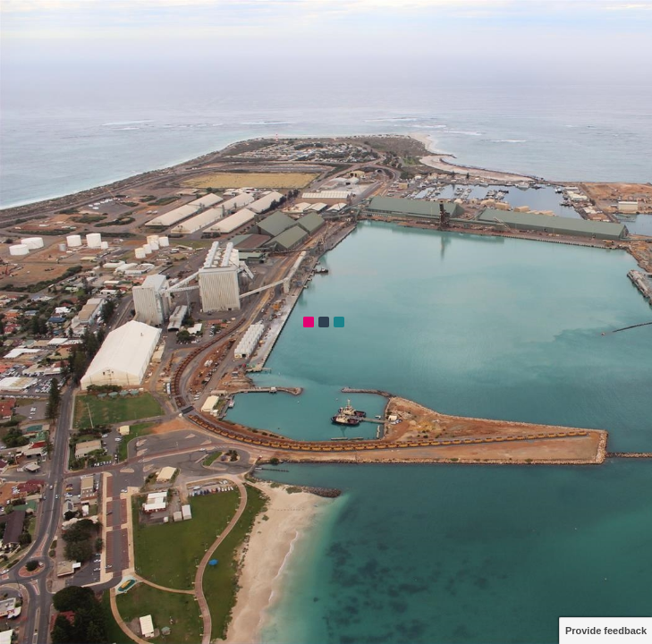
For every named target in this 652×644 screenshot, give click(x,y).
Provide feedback (606, 631)
